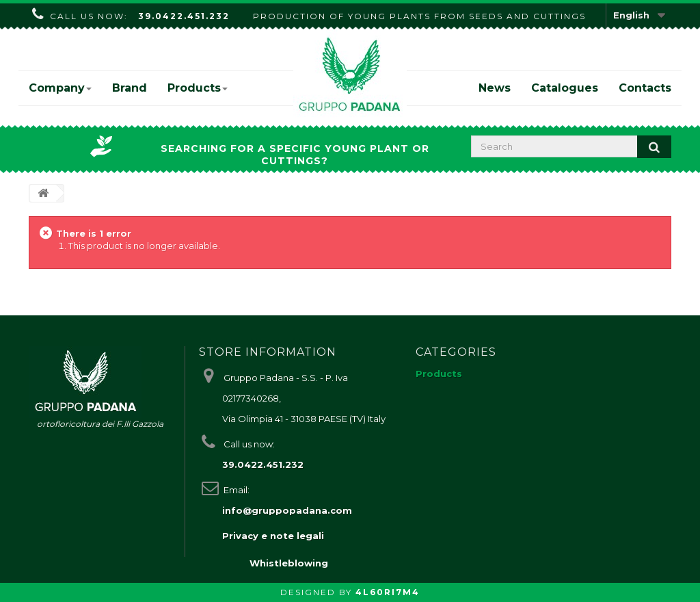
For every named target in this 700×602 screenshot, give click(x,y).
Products (198, 88)
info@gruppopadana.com (287, 510)
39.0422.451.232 (184, 16)
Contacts (645, 88)
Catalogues (565, 88)
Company (60, 88)
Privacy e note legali (273, 536)
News (495, 88)
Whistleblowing (289, 563)
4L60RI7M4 (388, 592)
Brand (130, 88)
